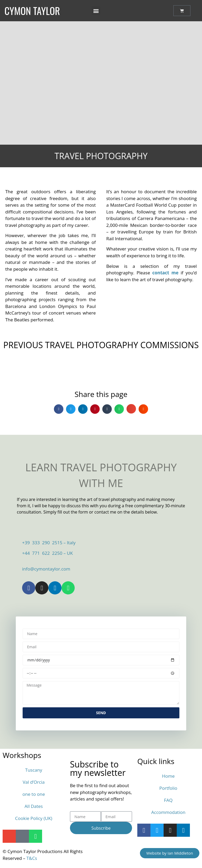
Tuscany (34, 770)
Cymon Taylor (32, 11)
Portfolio (168, 788)
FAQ (168, 800)
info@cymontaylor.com (46, 569)
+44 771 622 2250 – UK (47, 553)
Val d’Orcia (34, 782)
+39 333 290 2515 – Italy (49, 543)
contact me (165, 273)
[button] (96, 11)
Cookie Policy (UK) (34, 818)
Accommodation (168, 812)
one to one (34, 794)
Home (168, 776)
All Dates (34, 806)
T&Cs (32, 858)
